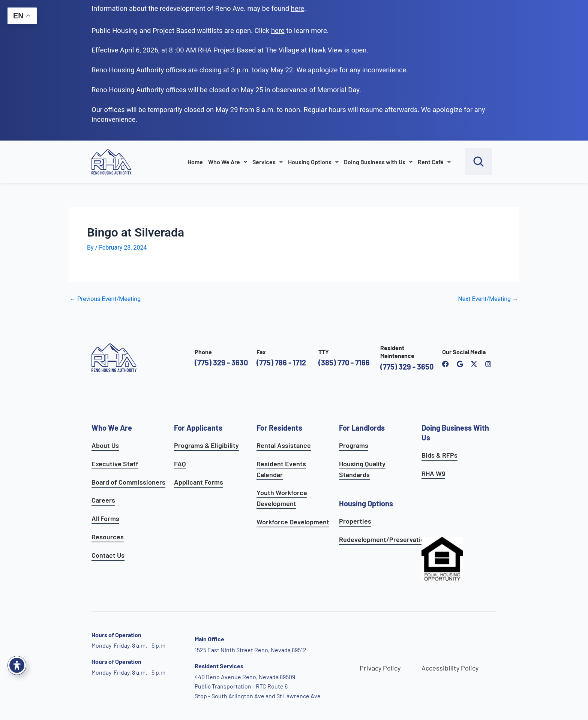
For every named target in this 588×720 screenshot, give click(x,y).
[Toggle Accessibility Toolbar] (17, 665)
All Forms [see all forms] (105, 518)
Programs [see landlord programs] (354, 445)
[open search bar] (478, 162)
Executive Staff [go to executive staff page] (115, 464)
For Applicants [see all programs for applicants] (198, 428)
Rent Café (434, 162)
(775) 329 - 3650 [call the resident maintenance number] (407, 367)
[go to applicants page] (278, 31)
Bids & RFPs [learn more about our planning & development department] (439, 455)
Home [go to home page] (195, 162)
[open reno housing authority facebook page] (445, 364)
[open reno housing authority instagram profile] (488, 364)
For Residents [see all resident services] (279, 428)
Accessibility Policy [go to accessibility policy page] (450, 668)
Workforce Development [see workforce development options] (293, 522)
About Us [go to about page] (105, 445)
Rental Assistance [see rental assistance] (284, 445)
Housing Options (313, 162)
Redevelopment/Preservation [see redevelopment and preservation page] (384, 539)
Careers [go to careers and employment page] (103, 500)
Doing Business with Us (378, 162)
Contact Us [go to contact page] (108, 555)
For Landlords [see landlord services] (362, 428)
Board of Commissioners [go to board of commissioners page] (128, 482)
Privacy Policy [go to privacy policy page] (380, 668)
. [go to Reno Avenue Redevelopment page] (299, 8)
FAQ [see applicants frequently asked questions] (180, 464)
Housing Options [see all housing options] (366, 503)
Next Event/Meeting (488, 299)
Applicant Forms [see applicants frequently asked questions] (199, 482)
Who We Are (228, 162)
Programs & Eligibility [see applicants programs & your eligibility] (206, 445)
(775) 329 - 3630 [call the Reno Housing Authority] (221, 362)
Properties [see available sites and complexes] (355, 521)
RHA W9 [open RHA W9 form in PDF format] (433, 473)
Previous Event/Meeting (105, 299)
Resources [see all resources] (108, 537)
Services (268, 162)
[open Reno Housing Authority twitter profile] (474, 364)
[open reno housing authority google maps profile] (460, 364)
